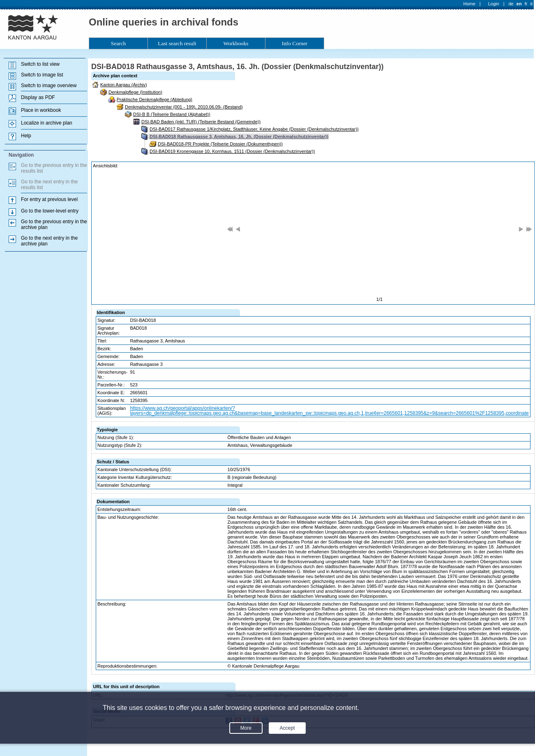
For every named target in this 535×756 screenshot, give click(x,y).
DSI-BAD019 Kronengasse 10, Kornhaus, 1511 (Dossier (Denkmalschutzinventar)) (232, 151)
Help (26, 136)
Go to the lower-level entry (50, 211)
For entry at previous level (49, 199)
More (246, 728)
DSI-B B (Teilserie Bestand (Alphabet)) (172, 114)
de (511, 4)
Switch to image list (42, 75)
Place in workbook (41, 110)
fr (526, 4)
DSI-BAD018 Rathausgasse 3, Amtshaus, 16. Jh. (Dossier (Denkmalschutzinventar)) (239, 136)
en (519, 4)
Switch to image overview (49, 86)
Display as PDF (38, 97)
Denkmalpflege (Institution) (135, 92)
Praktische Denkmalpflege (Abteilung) (155, 99)
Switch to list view (40, 64)
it (532, 4)
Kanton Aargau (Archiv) (124, 85)
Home (469, 4)
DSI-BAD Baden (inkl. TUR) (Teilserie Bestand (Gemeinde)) (201, 122)
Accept (287, 728)
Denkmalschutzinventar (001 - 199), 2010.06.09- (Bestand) (184, 107)
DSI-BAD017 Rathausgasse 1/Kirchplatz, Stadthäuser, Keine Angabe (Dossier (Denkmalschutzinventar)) (254, 129)
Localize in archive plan (47, 123)
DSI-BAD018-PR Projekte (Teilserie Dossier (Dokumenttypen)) (220, 144)
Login (494, 4)
